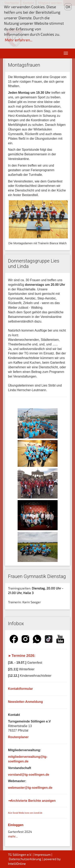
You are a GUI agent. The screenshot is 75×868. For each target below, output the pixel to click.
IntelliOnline (17, 863)
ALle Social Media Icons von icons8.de (25, 813)
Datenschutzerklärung (25, 859)
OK (68, 7)
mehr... (13, 836)
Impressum (42, 854)
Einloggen (16, 825)
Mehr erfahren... (19, 40)
